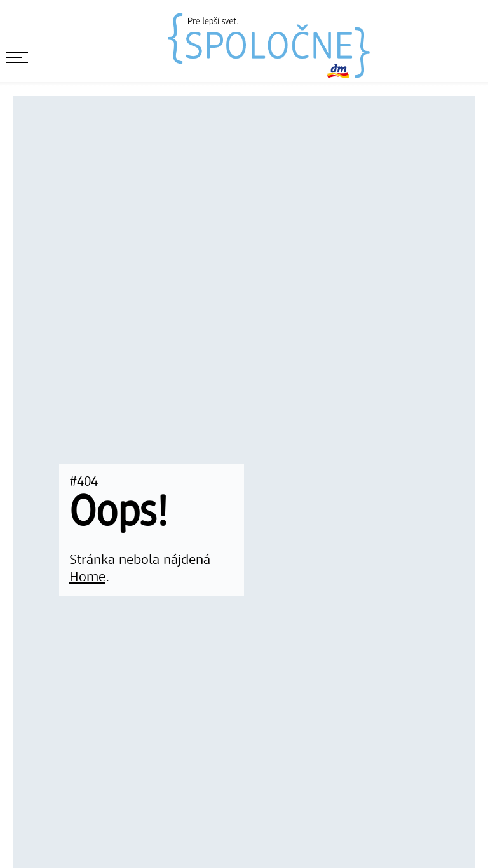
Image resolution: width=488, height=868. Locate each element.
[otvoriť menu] (17, 57)
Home (87, 577)
